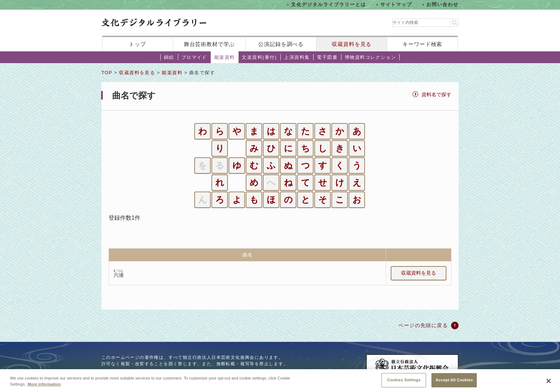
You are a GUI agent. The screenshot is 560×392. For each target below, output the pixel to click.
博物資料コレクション (370, 57)
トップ (137, 44)
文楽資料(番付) (259, 57)
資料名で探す (436, 95)
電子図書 (327, 57)
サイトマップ (396, 4)
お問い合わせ (442, 4)
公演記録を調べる (281, 44)
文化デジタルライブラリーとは (328, 4)
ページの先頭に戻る (423, 325)
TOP (107, 73)
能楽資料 (225, 57)
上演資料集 (297, 57)
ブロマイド (194, 57)
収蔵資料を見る (352, 44)
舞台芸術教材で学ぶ (209, 44)
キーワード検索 (422, 44)
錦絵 (169, 57)
